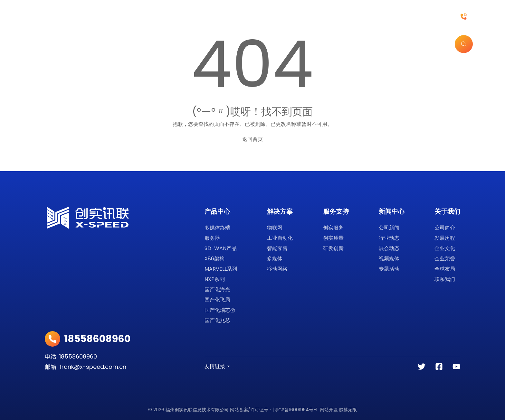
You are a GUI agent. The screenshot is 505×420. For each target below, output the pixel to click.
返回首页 (252, 139)
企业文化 (445, 248)
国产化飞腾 (217, 300)
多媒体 (275, 259)
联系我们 (445, 279)
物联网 (275, 228)
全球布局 (445, 269)
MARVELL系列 (221, 269)
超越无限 (348, 410)
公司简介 (445, 228)
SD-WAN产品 (221, 248)
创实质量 (333, 238)
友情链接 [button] (215, 366)
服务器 (212, 238)
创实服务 (333, 228)
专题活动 (389, 269)
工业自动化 (280, 238)
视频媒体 (389, 259)
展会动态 (389, 248)
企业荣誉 (445, 259)
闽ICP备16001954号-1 (295, 410)
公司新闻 (389, 228)
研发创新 (333, 248)
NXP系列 (215, 279)
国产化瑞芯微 (220, 310)
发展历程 (445, 238)
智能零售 (277, 248)
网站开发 (329, 410)
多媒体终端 (217, 228)
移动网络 (277, 269)
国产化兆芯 (217, 320)
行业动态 (389, 238)
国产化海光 (217, 289)
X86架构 (214, 259)
